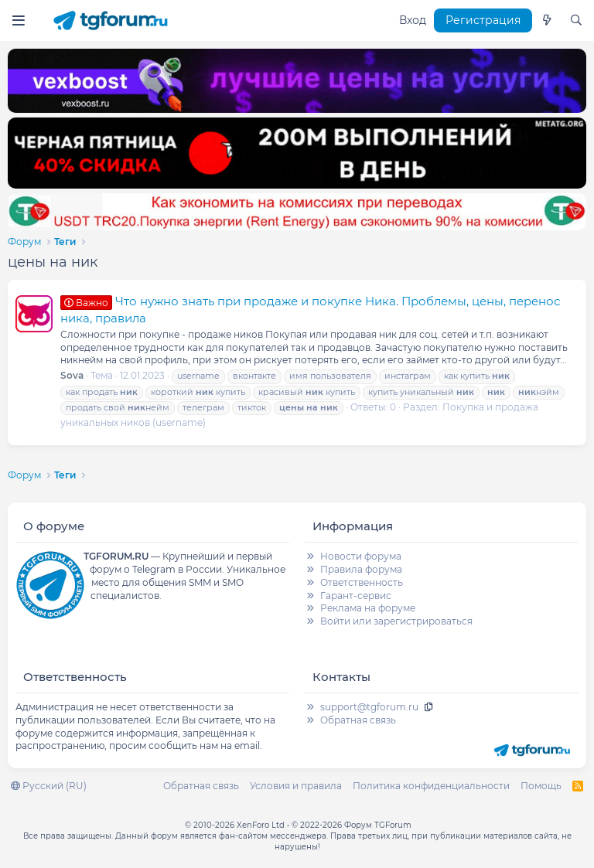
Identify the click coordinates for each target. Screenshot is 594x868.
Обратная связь (358, 720)
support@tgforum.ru (369, 707)
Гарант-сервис (356, 596)
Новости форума (361, 556)
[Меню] (18, 20)
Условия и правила (296, 786)
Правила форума (361, 569)
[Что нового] (547, 21)
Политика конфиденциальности (431, 786)
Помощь (541, 786)
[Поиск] (576, 21)
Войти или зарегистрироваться (396, 621)
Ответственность (362, 582)
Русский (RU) (49, 786)
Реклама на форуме (368, 608)
